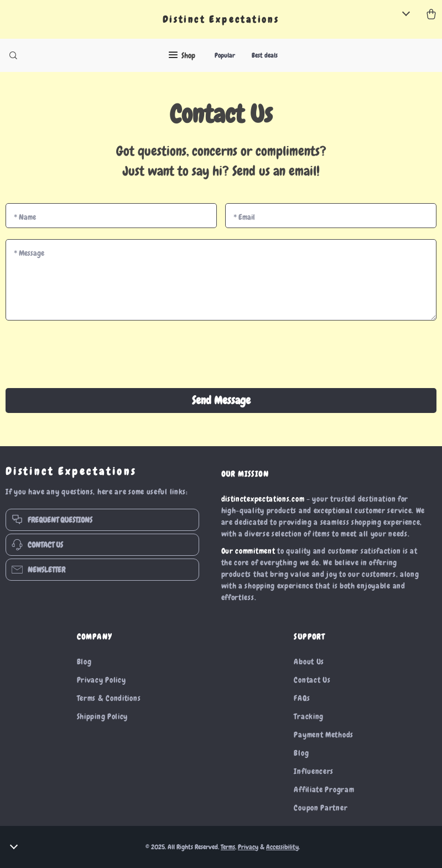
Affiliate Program (324, 789)
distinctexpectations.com (263, 499)
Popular (225, 55)
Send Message (221, 400)
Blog (84, 662)
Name (25, 217)
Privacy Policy (102, 680)
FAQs (302, 698)
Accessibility (282, 847)
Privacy (248, 847)
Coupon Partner (321, 808)
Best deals (265, 55)
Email (244, 217)
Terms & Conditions (109, 698)
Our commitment (248, 551)
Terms (228, 847)
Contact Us (312, 680)
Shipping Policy (103, 716)
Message (29, 253)
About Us (309, 662)
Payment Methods (324, 735)
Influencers (314, 771)
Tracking (309, 716)
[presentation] (221, 355)
